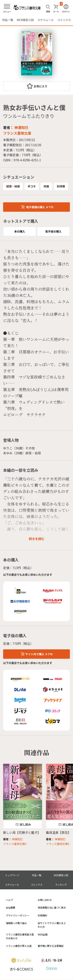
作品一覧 (8, 20)
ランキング (61, 885)
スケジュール (45, 20)
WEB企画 (43, 934)
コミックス (64, 20)
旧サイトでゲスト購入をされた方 (52, 925)
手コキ (32, 186)
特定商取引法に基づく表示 (52, 907)
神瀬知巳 (21, 127)
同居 (46, 186)
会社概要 (11, 907)
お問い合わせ (45, 900)
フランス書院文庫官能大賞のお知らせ (20, 936)
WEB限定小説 (25, 20)
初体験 (61, 186)
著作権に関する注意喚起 (51, 946)
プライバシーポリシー (18, 915)
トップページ (12, 875)
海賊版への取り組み (16, 923)
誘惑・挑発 (13, 186)
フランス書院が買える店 (19, 946)
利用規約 (42, 915)
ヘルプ (9, 900)
